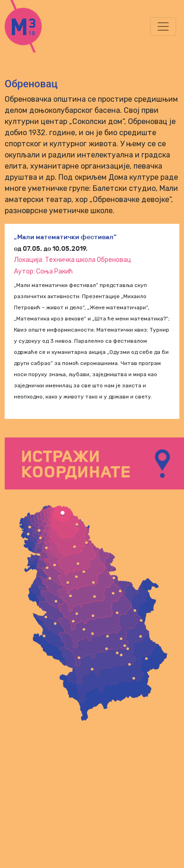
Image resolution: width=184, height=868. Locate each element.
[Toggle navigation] (163, 26)
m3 (34, 26)
